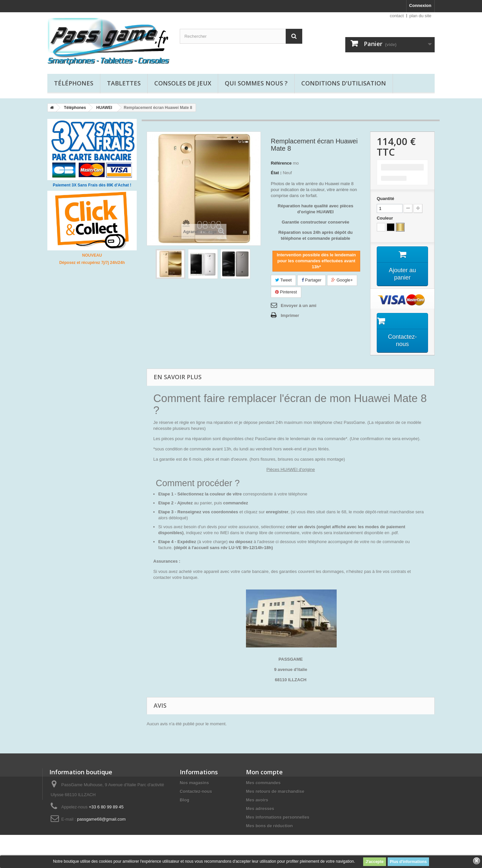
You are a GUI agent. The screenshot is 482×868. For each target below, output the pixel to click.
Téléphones (74, 83)
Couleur (386, 218)
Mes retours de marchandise (275, 792)
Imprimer (290, 315)
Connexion (420, 5)
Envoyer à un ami (299, 306)
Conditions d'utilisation (344, 83)
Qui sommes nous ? (256, 83)
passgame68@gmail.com (101, 819)
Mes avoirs (257, 800)
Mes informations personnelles (278, 817)
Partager (312, 280)
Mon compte (264, 772)
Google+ (342, 280)
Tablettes (124, 83)
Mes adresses (260, 809)
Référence (281, 163)
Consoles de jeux (183, 83)
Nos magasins (194, 783)
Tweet (283, 280)
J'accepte (374, 862)
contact (397, 16)
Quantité (386, 199)
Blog (185, 800)
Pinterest (286, 292)
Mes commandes (263, 783)
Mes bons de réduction (269, 826)
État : (276, 173)
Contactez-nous (196, 792)
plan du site (421, 16)
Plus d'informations (409, 862)
